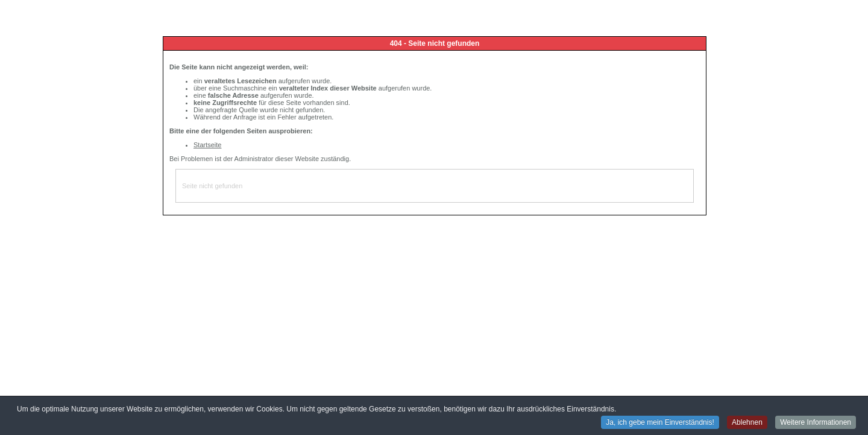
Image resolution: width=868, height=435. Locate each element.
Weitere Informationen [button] (816, 423)
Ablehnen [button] (747, 423)
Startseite (207, 145)
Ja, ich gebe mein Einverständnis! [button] (660, 423)
